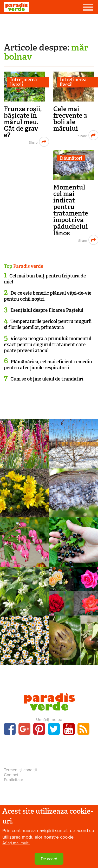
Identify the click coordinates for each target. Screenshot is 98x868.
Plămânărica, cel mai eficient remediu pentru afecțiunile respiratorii (48, 365)
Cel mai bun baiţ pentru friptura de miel (45, 279)
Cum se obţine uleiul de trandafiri (47, 379)
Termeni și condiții (20, 770)
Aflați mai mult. (16, 843)
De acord (49, 859)
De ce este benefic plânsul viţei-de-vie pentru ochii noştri (48, 296)
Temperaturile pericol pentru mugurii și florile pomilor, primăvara (48, 324)
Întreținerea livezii (24, 82)
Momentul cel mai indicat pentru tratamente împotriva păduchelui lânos (71, 210)
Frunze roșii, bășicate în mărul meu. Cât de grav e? (23, 122)
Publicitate (14, 780)
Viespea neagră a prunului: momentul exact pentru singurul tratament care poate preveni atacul (48, 345)
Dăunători (71, 158)
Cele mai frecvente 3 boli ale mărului (70, 119)
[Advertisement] (49, 27)
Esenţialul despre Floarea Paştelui (47, 310)
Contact (11, 775)
